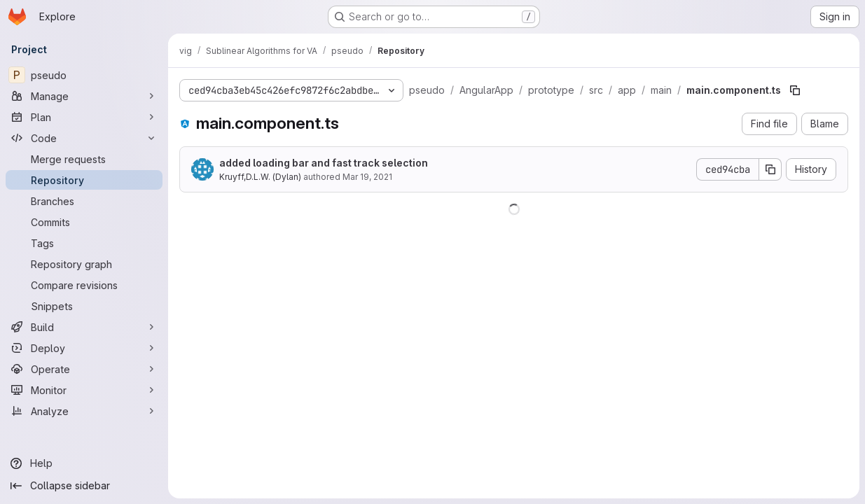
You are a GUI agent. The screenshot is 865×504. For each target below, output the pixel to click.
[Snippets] (84, 306)
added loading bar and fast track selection (324, 163)
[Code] (84, 138)
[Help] (84, 463)
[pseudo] (84, 75)
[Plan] (84, 117)
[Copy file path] (795, 90)
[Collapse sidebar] (84, 486)
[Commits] (84, 222)
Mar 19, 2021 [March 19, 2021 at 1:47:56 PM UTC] (367, 177)
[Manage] (84, 96)
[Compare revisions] (84, 285)
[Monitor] (84, 390)
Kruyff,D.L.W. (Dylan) (260, 177)
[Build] (84, 327)
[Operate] (84, 369)
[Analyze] (84, 411)
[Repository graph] (84, 264)
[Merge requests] (84, 159)
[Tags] (84, 243)
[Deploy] (84, 348)
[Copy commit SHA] (770, 169)
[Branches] (84, 201)
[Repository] (84, 180)
